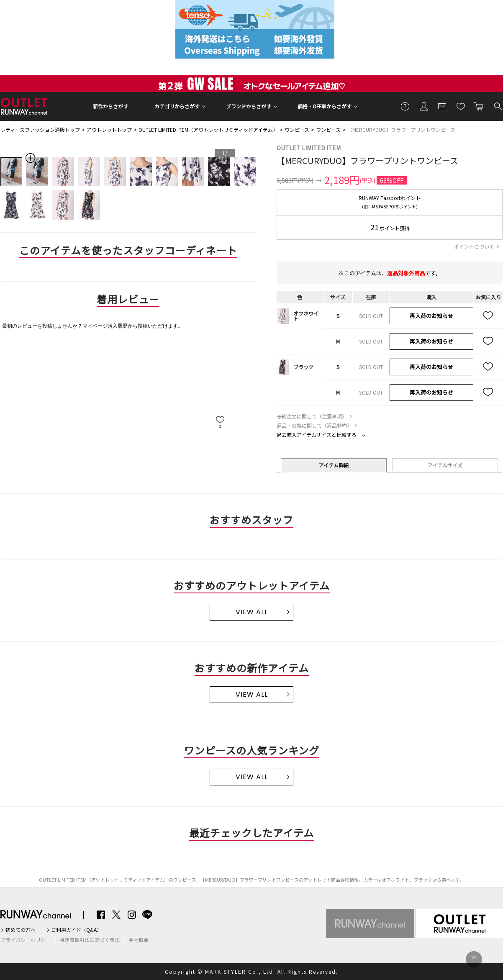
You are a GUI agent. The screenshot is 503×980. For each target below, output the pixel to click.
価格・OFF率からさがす (325, 106)
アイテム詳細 (334, 465)
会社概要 (139, 940)
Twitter (116, 915)
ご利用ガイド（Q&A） (76, 930)
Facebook (101, 915)
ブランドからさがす (249, 106)
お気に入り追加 (488, 316)
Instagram (132, 915)
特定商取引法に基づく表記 (90, 940)
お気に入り (461, 106)
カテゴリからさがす (177, 106)
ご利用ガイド (405, 106)
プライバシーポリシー (26, 940)
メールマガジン (442, 106)
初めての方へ (21, 930)
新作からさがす (110, 106)
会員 (424, 106)
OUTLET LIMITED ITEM (309, 148)
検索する (498, 106)
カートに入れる (479, 106)
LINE (147, 915)
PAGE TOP (474, 959)
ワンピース (297, 130)
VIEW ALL (252, 612)
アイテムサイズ (445, 465)
